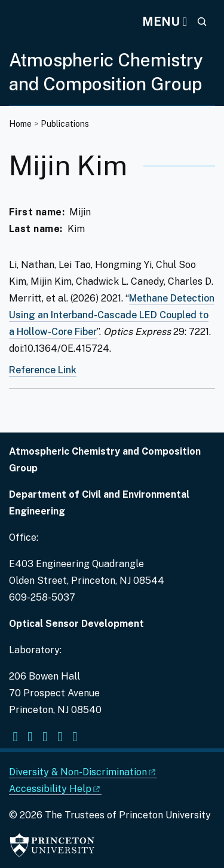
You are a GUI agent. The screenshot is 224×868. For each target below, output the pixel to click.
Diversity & (83, 772)
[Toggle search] (202, 22)
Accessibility (55, 789)
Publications (65, 124)
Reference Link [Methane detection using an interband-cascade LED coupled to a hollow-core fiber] (43, 370)
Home (20, 124)
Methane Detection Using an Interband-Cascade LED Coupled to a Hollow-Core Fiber (112, 315)
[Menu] (165, 22)
